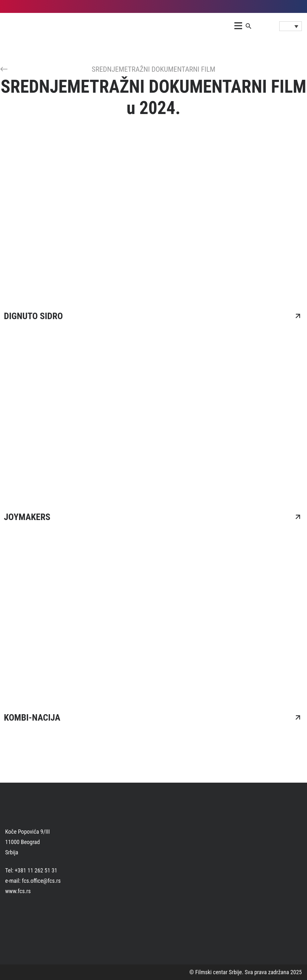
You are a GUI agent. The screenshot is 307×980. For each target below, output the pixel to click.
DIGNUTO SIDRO (33, 316)
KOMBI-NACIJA (32, 718)
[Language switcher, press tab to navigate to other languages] (291, 26)
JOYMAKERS (27, 517)
